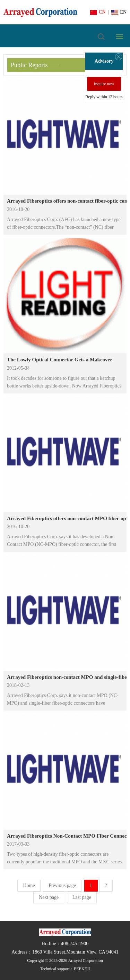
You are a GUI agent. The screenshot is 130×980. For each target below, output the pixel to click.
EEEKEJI (82, 969)
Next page (49, 897)
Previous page (62, 885)
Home (29, 885)
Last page (82, 897)
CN (98, 12)
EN (119, 12)
